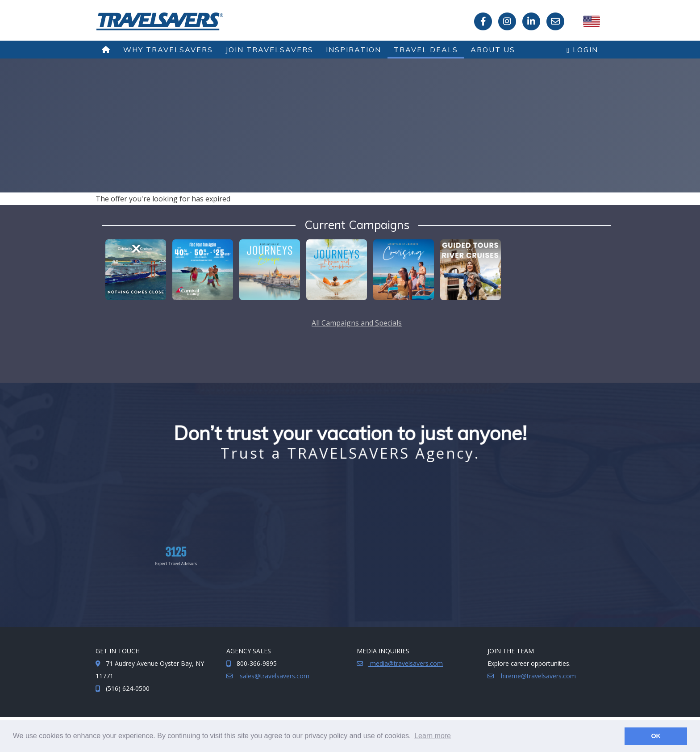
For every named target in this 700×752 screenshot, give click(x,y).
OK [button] (656, 736)
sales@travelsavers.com (274, 676)
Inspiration (354, 50)
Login (582, 50)
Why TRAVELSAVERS (168, 50)
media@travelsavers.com (406, 663)
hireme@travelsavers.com (537, 676)
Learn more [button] (433, 736)
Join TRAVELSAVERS (269, 50)
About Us (493, 50)
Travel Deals (426, 50)
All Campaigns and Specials (357, 323)
